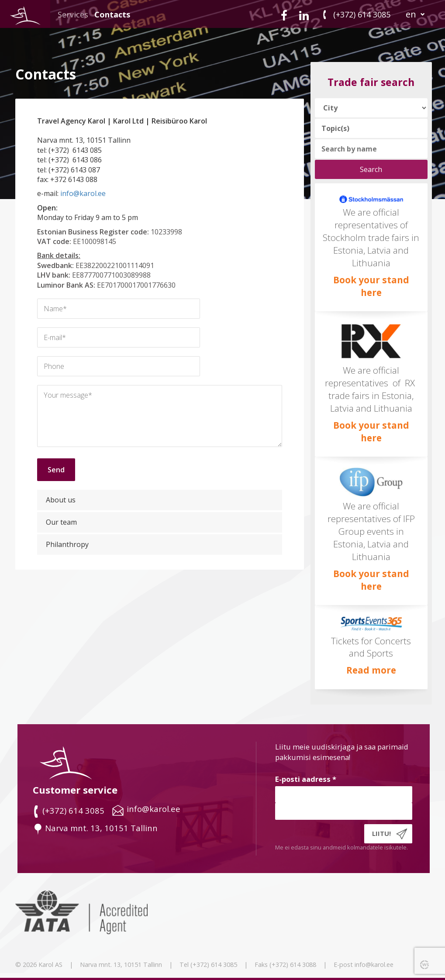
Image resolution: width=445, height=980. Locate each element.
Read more (371, 670)
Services (73, 14)
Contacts (112, 14)
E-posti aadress (306, 779)
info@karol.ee (83, 193)
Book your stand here (371, 286)
